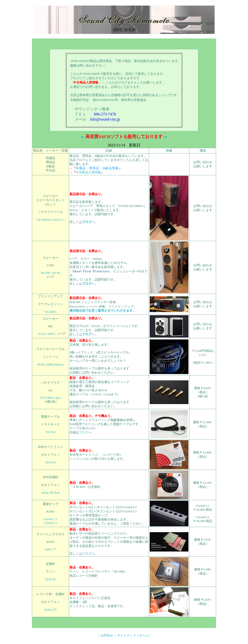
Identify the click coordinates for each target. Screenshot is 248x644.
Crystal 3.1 (50, 519)
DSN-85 (50, 579)
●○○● (124, 137)
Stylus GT (50, 610)
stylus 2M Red (50, 493)
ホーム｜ (145, 636)
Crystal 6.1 (50, 523)
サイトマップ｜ (128, 636)
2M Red (51, 462)
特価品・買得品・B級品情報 (97, 168)
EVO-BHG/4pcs (50, 398)
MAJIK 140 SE (50, 273)
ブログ (87, 222)
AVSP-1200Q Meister (50, 365)
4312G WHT (47, 334)
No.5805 (50, 312)
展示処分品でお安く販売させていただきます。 (103, 311)
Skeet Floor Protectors (91, 271)
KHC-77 (50, 549)
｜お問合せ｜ (107, 636)
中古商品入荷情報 (88, 172)
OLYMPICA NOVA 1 (50, 220)
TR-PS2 (50, 432)
